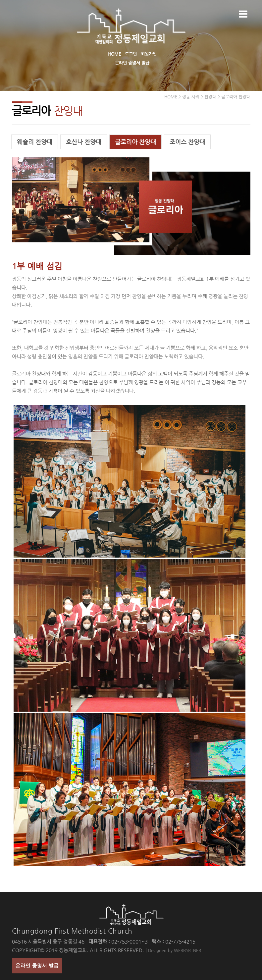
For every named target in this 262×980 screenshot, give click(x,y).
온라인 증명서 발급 (132, 63)
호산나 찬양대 (84, 142)
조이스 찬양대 (187, 142)
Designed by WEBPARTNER (175, 950)
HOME (114, 54)
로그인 (131, 54)
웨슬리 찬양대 (35, 142)
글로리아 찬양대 (135, 142)
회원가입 (149, 54)
